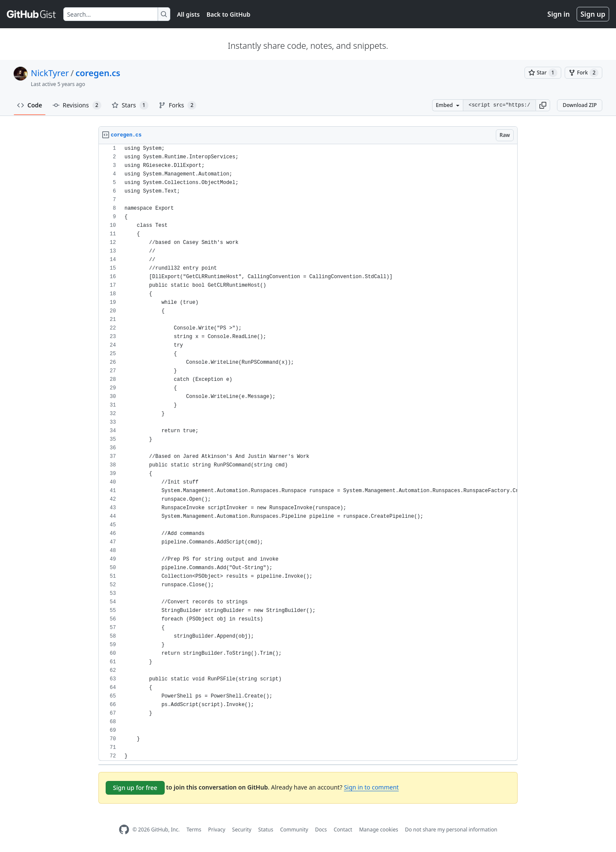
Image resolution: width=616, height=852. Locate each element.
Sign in (559, 14)
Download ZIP (580, 105)
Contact (343, 830)
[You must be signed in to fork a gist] (583, 73)
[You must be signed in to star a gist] (543, 73)
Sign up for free (135, 788)
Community (294, 830)
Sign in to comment (371, 787)
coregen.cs (98, 73)
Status (266, 830)
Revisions (77, 105)
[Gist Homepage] (32, 14)
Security (242, 830)
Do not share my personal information (451, 830)
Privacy (217, 830)
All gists (188, 14)
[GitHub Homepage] (124, 830)
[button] (543, 105)
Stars (130, 105)
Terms (194, 830)
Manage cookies (378, 830)
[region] (308, 453)
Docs (321, 830)
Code (30, 105)
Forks (178, 105)
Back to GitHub (228, 14)
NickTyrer (50, 73)
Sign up (593, 14)
